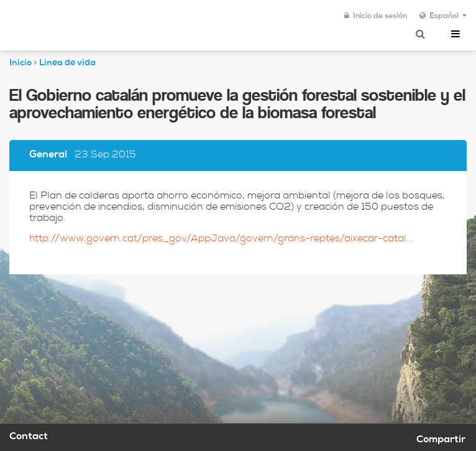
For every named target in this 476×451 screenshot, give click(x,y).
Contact (29, 437)
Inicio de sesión (376, 16)
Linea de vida (67, 63)
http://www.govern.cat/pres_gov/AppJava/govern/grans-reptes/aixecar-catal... (222, 239)
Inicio (21, 63)
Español (443, 16)
